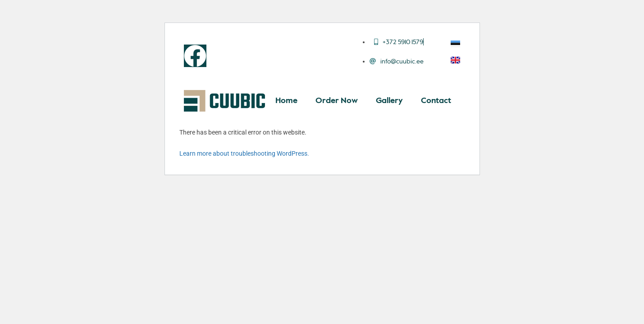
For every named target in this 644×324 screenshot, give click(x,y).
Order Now (337, 101)
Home (286, 101)
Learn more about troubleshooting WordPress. (244, 153)
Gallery (389, 101)
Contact (436, 101)
